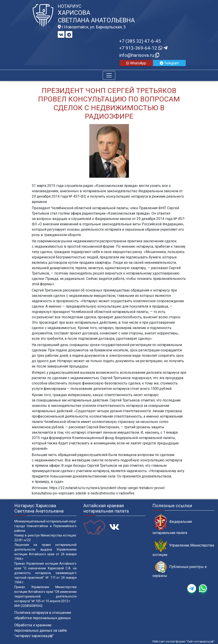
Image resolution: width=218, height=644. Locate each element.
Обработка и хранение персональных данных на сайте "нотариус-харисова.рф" (41, 630)
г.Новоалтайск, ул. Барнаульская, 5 (92, 27)
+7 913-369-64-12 (143, 48)
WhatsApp (136, 63)
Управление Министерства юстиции (183, 548)
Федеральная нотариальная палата (172, 524)
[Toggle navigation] (109, 75)
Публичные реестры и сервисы (180, 569)
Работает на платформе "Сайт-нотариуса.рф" (184, 641)
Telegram (169, 63)
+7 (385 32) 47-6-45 (140, 41)
